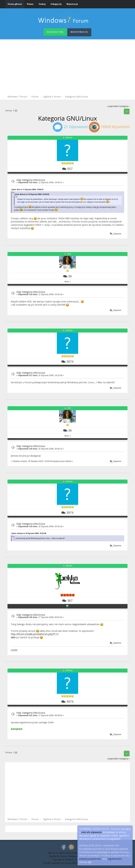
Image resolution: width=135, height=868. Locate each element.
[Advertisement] (70, 68)
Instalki (14, 650)
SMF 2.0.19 (53, 853)
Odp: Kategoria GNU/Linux (31, 180)
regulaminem (115, 859)
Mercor (69, 137)
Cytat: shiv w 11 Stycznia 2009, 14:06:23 (27, 189)
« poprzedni (113, 106)
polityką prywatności (90, 859)
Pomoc (30, 4)
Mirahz (69, 566)
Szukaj (42, 4)
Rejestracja (72, 4)
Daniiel (64, 856)
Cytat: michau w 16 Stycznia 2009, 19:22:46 (29, 533)
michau (69, 330)
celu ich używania (91, 832)
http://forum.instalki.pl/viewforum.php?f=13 (35, 634)
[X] (90, 862)
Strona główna (15, 4)
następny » (124, 106)
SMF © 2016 (65, 853)
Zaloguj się (56, 4)
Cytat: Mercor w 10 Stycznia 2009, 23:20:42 (32, 194)
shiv (69, 254)
